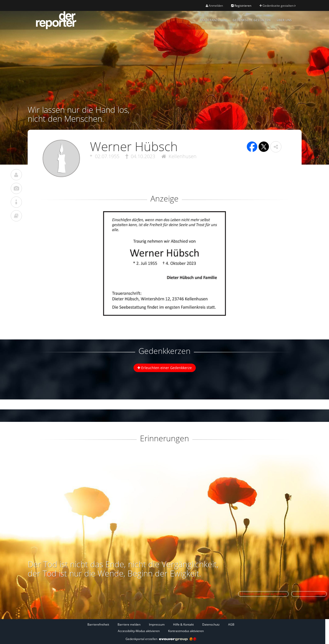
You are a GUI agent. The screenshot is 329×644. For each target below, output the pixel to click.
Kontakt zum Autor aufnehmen (263, 594)
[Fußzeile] (161, 628)
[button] (276, 147)
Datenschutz (211, 624)
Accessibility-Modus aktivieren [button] (139, 631)
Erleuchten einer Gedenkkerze (165, 368)
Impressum (157, 624)
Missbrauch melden (309, 594)
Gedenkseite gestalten (277, 6)
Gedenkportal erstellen (161, 639)
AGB (231, 624)
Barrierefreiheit (98, 624)
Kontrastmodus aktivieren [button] (186, 631)
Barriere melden (129, 624)
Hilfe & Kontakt (183, 624)
